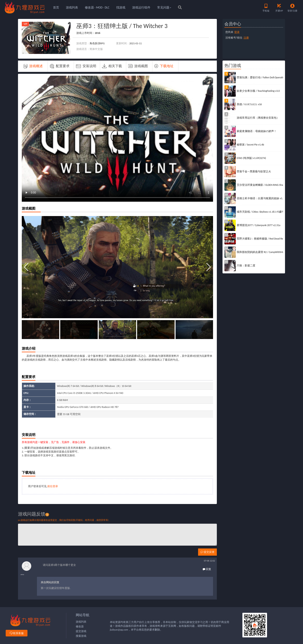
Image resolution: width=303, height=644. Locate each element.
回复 (207, 569)
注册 (246, 38)
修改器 (80, 626)
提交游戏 (81, 631)
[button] (209, 267)
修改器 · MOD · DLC (97, 7)
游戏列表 (72, 7)
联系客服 (17, 633)
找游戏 (121, 7)
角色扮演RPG (97, 43)
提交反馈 (207, 552)
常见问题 (164, 7)
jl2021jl (22, 575)
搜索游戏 (81, 636)
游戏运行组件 (141, 7)
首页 (56, 7)
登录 (237, 32)
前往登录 (53, 486)
